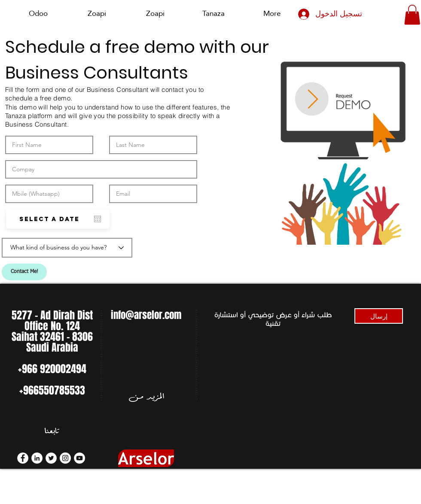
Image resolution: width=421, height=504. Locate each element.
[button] (412, 15)
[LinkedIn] (37, 458)
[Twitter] (51, 458)
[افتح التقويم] (98, 219)
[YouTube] (79, 458)
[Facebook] (23, 458)
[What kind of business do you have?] (67, 248)
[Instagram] (65, 458)
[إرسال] (379, 316)
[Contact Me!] (24, 272)
